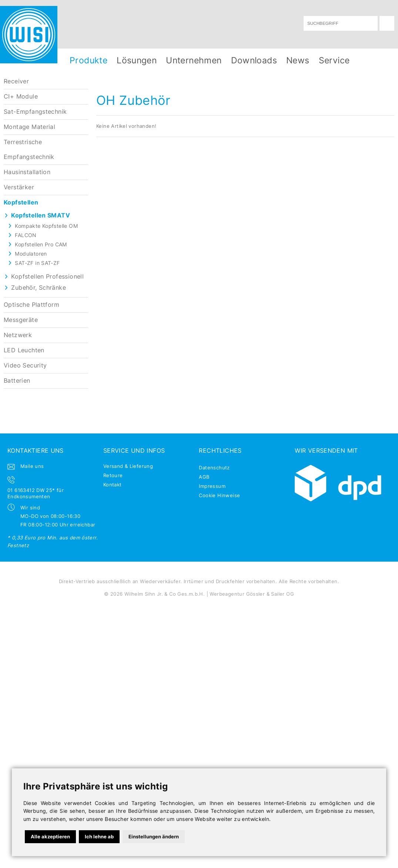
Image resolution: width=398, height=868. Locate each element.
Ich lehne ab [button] (99, 837)
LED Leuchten (24, 350)
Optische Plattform (31, 305)
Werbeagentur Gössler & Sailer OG (252, 594)
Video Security (25, 365)
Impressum (212, 486)
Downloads (254, 60)
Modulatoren (31, 254)
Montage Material (29, 127)
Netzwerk (18, 335)
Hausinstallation (27, 172)
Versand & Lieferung (128, 466)
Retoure (113, 475)
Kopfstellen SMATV (41, 215)
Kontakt (113, 485)
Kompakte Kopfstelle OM (46, 226)
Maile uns (32, 466)
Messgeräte (21, 320)
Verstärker (19, 187)
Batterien (17, 381)
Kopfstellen (21, 202)
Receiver (16, 81)
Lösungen (137, 60)
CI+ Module (21, 97)
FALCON (26, 235)
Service (334, 60)
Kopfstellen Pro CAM (41, 244)
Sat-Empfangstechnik (35, 112)
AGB (204, 477)
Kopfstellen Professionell (47, 277)
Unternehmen (194, 60)
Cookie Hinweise (219, 495)
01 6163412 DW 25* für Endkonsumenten (36, 493)
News (298, 60)
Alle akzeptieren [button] (50, 837)
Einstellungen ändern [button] (154, 837)
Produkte (88, 60)
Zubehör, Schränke (39, 288)
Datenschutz (214, 468)
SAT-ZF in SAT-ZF (37, 263)
